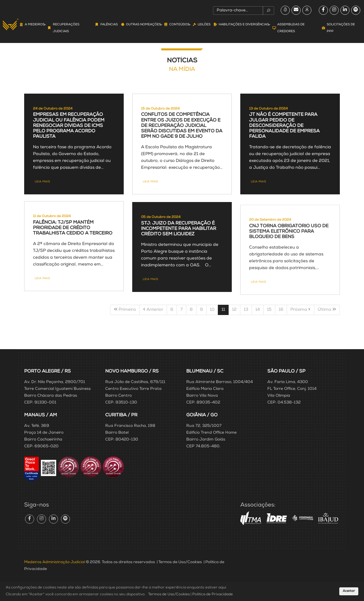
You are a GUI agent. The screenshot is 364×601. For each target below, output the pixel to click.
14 (258, 310)
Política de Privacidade (213, 595)
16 (281, 310)
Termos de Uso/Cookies (180, 562)
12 (234, 310)
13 (246, 310)
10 (212, 310)
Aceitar (349, 591)
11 (223, 310)
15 (269, 310)
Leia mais (42, 202)
